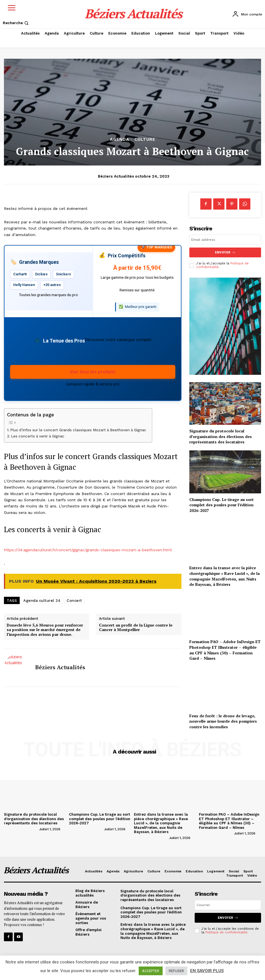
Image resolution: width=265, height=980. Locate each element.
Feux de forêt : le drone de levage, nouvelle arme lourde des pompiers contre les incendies (223, 721)
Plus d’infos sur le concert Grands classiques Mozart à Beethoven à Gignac (78, 430)
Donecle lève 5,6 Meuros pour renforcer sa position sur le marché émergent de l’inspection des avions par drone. (45, 630)
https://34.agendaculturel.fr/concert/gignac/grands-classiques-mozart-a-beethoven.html (88, 550)
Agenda (120, 139)
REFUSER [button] (176, 971)
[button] (16, 23)
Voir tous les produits (93, 372)
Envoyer (225, 252)
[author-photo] (21, 829)
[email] (225, 240)
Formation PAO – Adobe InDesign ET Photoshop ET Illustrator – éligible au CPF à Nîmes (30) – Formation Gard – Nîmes (225, 650)
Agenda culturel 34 (42, 601)
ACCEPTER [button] (151, 971)
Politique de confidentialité (226, 932)
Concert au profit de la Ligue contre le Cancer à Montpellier (136, 628)
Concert (74, 601)
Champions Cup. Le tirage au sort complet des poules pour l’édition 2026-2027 (222, 505)
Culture (145, 139)
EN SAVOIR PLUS (207, 971)
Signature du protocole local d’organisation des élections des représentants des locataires (221, 436)
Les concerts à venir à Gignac (38, 436)
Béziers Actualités (116, 176)
